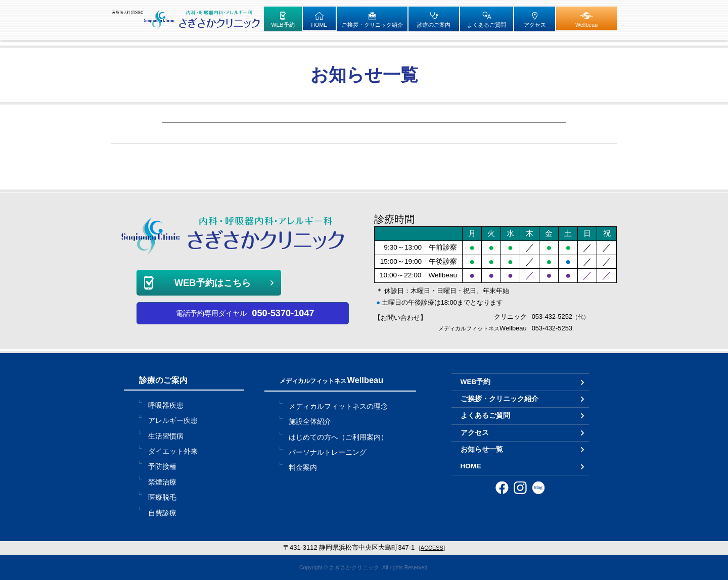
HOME (471, 466)
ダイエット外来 (173, 451)
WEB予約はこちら (213, 283)
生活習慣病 (166, 436)
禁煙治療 (162, 482)
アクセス (475, 433)
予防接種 (162, 467)
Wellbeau (332, 380)
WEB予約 (476, 382)
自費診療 (162, 513)
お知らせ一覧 (482, 449)
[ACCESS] (432, 548)
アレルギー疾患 (173, 421)
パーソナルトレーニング (328, 452)
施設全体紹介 (310, 422)
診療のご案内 (163, 380)
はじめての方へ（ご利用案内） (338, 437)
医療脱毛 (162, 497)
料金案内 (303, 468)
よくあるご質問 (485, 416)
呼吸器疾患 (166, 405)
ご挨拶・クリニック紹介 (499, 399)
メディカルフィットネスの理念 (338, 406)
